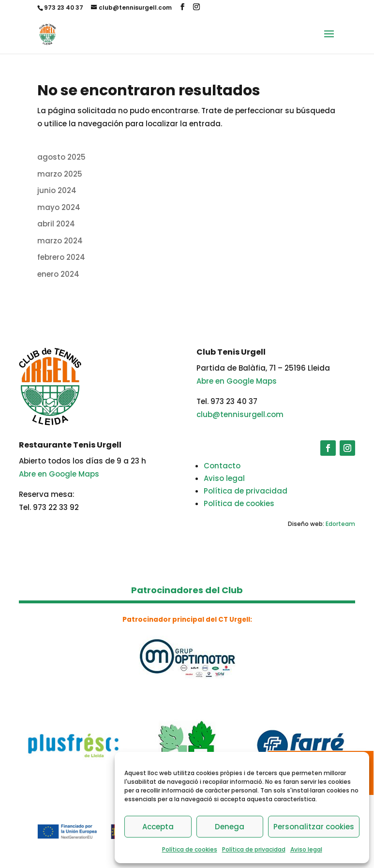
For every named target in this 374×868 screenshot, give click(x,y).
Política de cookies (190, 849)
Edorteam (340, 524)
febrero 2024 (61, 257)
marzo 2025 (60, 174)
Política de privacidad (254, 849)
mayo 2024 (59, 207)
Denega (230, 827)
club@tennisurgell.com (240, 414)
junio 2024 (57, 190)
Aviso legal (306, 849)
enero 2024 (58, 274)
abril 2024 (56, 224)
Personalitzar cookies (314, 827)
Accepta (158, 827)
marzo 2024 (60, 241)
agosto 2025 (61, 157)
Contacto (222, 466)
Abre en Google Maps (237, 381)
